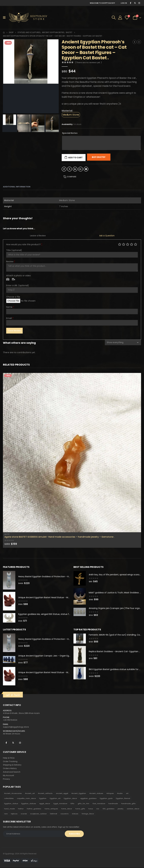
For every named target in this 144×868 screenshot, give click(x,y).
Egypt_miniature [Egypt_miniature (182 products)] (60, 804)
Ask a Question (107, 236)
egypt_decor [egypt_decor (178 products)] (45, 804)
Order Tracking (10, 762)
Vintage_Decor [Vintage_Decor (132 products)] (88, 814)
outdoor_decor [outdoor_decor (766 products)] (133, 809)
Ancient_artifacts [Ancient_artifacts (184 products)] (45, 794)
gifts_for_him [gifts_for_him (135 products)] (83, 804)
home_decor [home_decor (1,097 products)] (67, 809)
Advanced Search (12, 772)
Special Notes (70, 133)
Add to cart (75, 158)
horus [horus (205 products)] (91, 809)
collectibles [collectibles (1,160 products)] (9, 799)
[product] (72, 453)
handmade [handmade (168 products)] (113, 804)
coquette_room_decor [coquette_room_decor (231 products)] (26, 799)
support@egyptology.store (16, 727)
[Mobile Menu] (5, 18)
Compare (71, 177)
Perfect (136, 244)
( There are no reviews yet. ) (88, 62)
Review (11, 262)
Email (86, 169)
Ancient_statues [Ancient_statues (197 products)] (96, 794)
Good (132, 244)
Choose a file (13, 297)
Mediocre (124, 244)
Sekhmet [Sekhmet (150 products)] (54, 814)
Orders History (10, 769)
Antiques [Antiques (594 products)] (110, 794)
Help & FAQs (9, 758)
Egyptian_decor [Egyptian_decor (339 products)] (70, 799)
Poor (120, 244)
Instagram (20, 743)
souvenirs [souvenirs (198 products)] (65, 814)
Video (13, 279)
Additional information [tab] (17, 187)
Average (128, 244)
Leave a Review (38, 236)
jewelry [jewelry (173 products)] (121, 809)
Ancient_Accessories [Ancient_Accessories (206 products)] (13, 794)
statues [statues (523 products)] (75, 814)
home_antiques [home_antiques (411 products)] (51, 809)
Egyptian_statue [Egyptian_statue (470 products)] (11, 804)
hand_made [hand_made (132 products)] (9, 809)
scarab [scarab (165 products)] (24, 814)
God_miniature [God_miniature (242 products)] (99, 804)
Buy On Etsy (99, 157)
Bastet (7, 534)
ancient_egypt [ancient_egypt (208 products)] (62, 794)
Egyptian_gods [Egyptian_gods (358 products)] (106, 799)
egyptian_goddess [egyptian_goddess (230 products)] (88, 799)
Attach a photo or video (18, 276)
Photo (8, 279)
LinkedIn (75, 169)
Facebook (64, 169)
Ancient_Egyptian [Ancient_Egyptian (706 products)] (79, 794)
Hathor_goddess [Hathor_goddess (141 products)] (34, 809)
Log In (124, 3)
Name (10, 307)
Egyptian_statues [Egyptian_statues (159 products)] (29, 804)
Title (14, 250)
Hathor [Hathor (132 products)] (21, 809)
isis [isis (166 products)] (98, 809)
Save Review (14, 331)
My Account (8, 776)
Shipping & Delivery (12, 765)
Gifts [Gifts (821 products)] (72, 804)
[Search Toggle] (114, 18)
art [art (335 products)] (127, 794)
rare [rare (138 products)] (6, 814)
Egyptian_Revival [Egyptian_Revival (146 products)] (123, 799)
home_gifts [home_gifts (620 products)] (80, 809)
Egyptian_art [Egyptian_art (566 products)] (55, 799)
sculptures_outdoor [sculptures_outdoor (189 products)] (38, 814)
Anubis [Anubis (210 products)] (120, 794)
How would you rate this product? (24, 244)
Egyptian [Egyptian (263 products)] (43, 799)
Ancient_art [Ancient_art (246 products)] (30, 794)
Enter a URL (18, 285)
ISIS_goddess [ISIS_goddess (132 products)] (109, 809)
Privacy (6, 779)
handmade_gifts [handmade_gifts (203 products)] (128, 804)
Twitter (69, 169)
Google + (81, 169)
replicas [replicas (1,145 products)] (14, 814)
